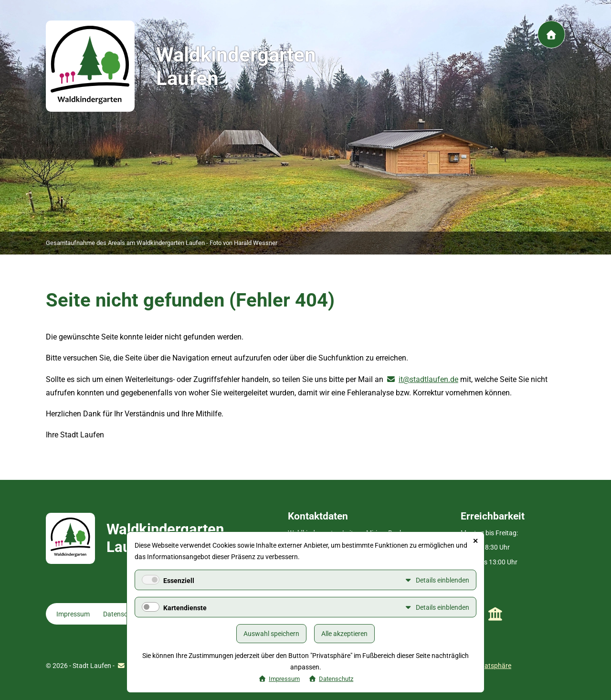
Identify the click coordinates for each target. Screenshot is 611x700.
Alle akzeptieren (344, 634)
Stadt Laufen (495, 614)
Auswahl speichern (271, 634)
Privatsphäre (492, 666)
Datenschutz (122, 614)
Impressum (73, 614)
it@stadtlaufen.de (428, 379)
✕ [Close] (475, 541)
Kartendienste (185, 608)
